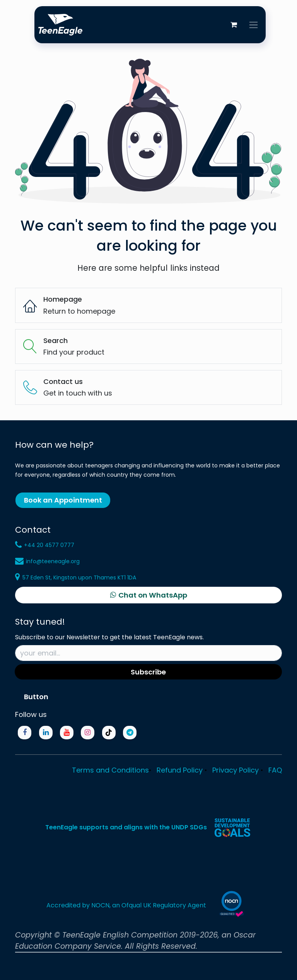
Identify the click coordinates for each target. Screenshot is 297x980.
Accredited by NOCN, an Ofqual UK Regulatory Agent (126, 905)
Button (36, 697)
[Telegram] (130, 733)
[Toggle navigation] (253, 25)
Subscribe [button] (148, 672)
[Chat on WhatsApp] (148, 595)
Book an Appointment (63, 500)
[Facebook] (25, 733)
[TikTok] (109, 733)
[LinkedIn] (46, 733)
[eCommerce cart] (234, 25)
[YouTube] (67, 733)
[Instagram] (88, 733)
